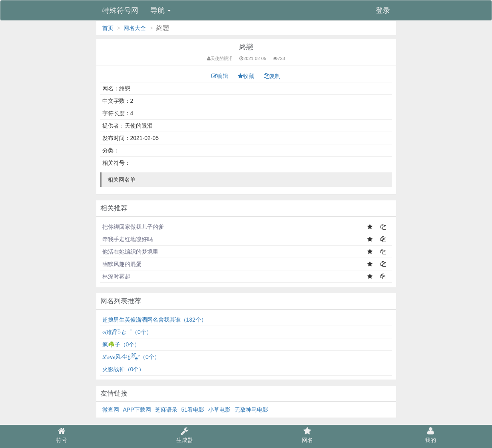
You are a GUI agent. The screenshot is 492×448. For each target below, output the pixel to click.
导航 (160, 10)
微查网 (111, 410)
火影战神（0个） (123, 369)
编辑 (221, 76)
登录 (383, 10)
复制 (272, 76)
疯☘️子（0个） (121, 344)
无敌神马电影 (251, 410)
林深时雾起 (116, 276)
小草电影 (219, 410)
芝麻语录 (166, 410)
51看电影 (193, 410)
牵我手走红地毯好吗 (127, 239)
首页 (108, 28)
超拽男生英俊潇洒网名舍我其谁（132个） (154, 320)
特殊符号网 (120, 10)
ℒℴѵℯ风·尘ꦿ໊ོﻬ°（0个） (131, 357)
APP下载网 (137, 410)
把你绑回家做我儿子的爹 (133, 227)
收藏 (247, 76)
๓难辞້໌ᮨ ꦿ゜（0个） (127, 332)
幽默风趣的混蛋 (122, 264)
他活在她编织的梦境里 (130, 252)
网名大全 (135, 28)
